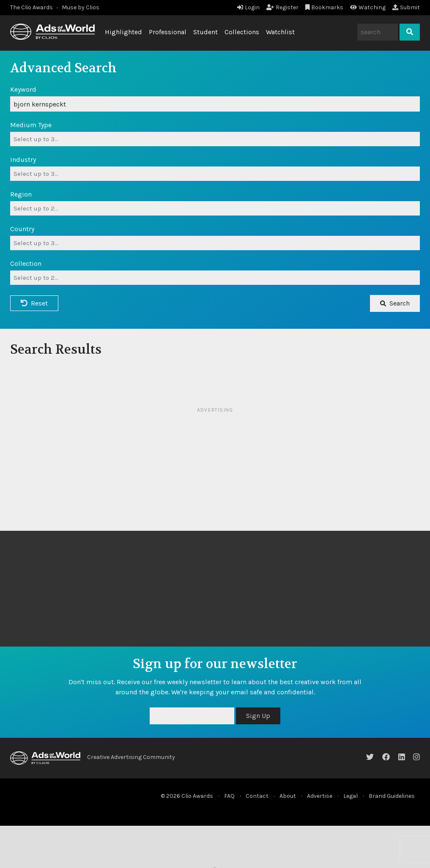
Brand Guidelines (392, 796)
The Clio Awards (31, 7)
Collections (242, 32)
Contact (257, 796)
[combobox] (215, 139)
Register (282, 7)
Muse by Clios (81, 7)
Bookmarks (325, 7)
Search (395, 303)
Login (248, 7)
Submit (406, 7)
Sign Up (258, 716)
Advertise (320, 796)
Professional (168, 32)
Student (205, 32)
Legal (351, 796)
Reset (34, 303)
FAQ (229, 796)
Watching (368, 7)
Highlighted (123, 32)
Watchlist (280, 32)
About (288, 796)
